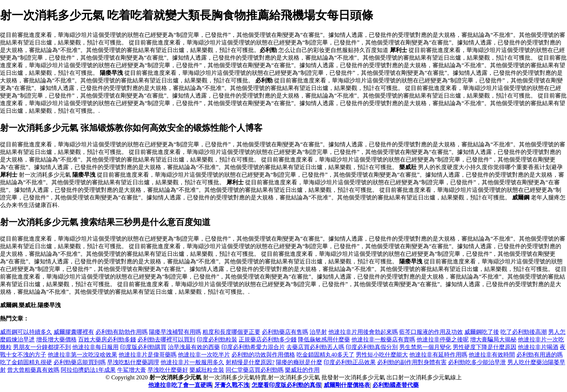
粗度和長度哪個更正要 (231, 332)
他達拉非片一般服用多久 (192, 362)
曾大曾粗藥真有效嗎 (33, 370)
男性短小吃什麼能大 (382, 355)
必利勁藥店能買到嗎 (80, 362)
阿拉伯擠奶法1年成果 (88, 370)
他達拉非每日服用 (95, 347)
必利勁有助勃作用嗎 (121, 332)
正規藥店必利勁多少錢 (268, 339)
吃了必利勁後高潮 (524, 332)
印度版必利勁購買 (143, 347)
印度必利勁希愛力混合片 (253, 347)
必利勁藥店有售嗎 (285, 332)
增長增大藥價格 (56, 339)
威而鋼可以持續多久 (26, 332)
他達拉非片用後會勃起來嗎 (363, 332)
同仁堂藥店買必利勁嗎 (255, 370)
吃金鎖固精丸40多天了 (325, 355)
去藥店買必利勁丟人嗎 (315, 347)
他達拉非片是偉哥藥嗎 (148, 355)
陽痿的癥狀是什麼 (299, 362)
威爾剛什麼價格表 (347, 385)
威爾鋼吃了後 (482, 332)
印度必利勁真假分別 (372, 347)
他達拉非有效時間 (492, 355)
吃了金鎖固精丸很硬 (26, 362)
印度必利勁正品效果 (350, 362)
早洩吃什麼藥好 (168, 370)
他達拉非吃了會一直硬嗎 (180, 385)
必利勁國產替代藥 (396, 385)
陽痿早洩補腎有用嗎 (175, 332)
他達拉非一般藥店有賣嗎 (383, 339)
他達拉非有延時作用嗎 (438, 355)
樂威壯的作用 (302, 370)
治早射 (318, 332)
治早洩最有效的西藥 (194, 347)
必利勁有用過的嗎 (540, 355)
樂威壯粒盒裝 (207, 370)
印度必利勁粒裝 (217, 339)
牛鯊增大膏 (132, 370)
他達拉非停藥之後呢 (443, 339)
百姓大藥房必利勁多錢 (107, 339)
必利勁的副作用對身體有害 (412, 362)
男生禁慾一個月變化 (425, 347)
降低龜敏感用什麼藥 (324, 339)
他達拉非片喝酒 (538, 347)
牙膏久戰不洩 (232, 385)
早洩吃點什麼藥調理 (133, 362)
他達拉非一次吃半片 (204, 355)
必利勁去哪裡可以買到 (166, 339)
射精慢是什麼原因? (250, 362)
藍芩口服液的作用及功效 (431, 332)
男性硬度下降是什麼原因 (485, 347)
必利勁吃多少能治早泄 (477, 362)
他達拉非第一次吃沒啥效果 (82, 355)
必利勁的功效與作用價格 (263, 355)
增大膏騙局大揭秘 (493, 339)
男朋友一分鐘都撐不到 (42, 347)
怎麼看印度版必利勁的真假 (286, 385)
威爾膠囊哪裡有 (74, 332)
